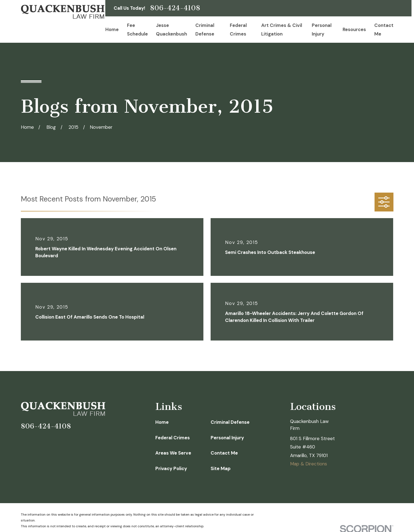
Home (162, 422)
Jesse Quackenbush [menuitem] (171, 29)
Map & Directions (309, 464)
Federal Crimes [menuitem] (238, 29)
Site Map (221, 468)
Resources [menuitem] (354, 29)
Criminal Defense (230, 422)
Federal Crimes (173, 438)
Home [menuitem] (112, 29)
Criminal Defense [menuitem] (205, 29)
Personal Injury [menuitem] (322, 29)
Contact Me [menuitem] (384, 29)
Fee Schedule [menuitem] (137, 29)
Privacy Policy (171, 468)
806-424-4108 (175, 8)
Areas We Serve (173, 453)
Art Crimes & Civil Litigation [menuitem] (282, 29)
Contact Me (224, 453)
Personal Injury (227, 438)
